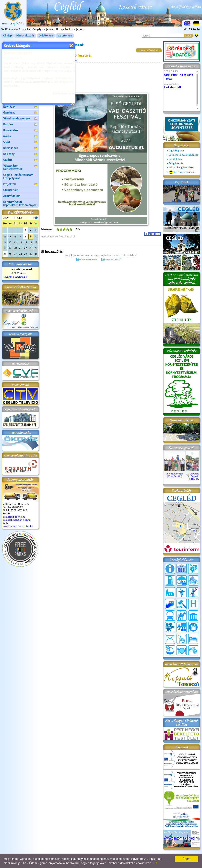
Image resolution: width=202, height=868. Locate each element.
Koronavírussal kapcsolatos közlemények (20, 203)
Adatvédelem (12, 196)
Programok (72, 60)
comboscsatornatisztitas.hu (18, 526)
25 (5, 254)
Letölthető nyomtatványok (184, 155)
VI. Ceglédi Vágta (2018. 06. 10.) (174, 474)
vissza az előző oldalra (149, 50)
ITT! (154, 863)
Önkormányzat (20, 56)
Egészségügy (20, 101)
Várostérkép (65, 36)
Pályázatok (10, 77)
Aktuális (20, 83)
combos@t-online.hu (14, 517)
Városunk (20, 50)
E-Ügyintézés (176, 163)
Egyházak (20, 107)
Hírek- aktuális (25, 36)
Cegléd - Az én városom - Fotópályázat (19, 176)
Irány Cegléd (11, 95)
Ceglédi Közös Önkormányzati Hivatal (20, 64)
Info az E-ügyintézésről (182, 168)
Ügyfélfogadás (177, 151)
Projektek (20, 184)
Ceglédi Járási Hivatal (17, 71)
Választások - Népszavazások (20, 167)
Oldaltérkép (46, 36)
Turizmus (20, 89)
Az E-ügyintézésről (182, 172)
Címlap (7, 36)
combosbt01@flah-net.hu (17, 520)
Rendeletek (175, 159)
